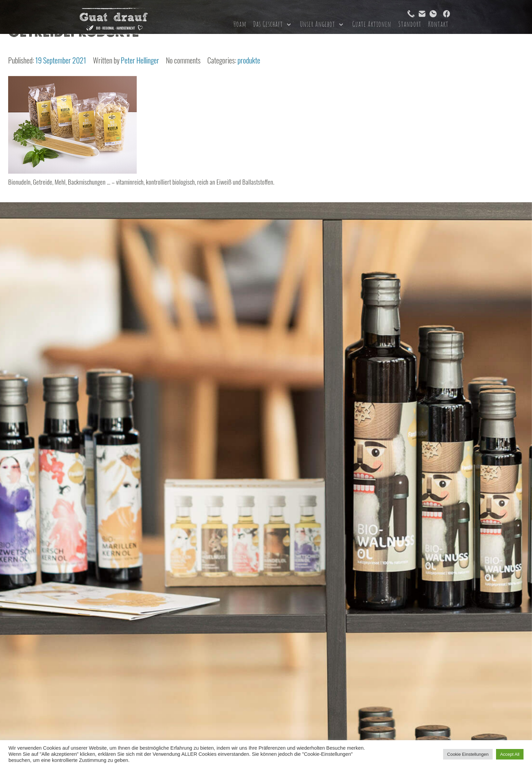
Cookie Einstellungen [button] (468, 754)
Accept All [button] (510, 754)
